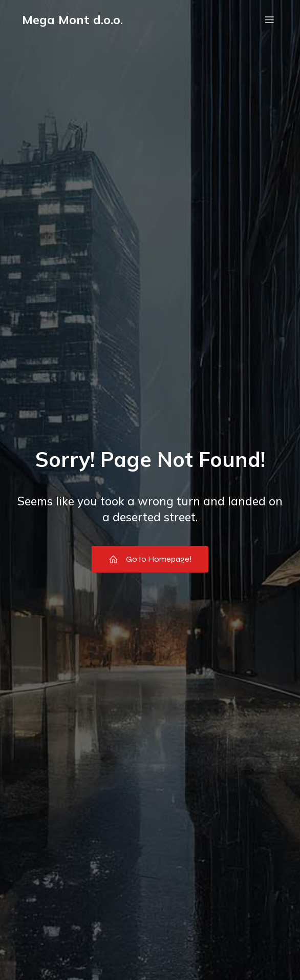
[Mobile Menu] (269, 19)
